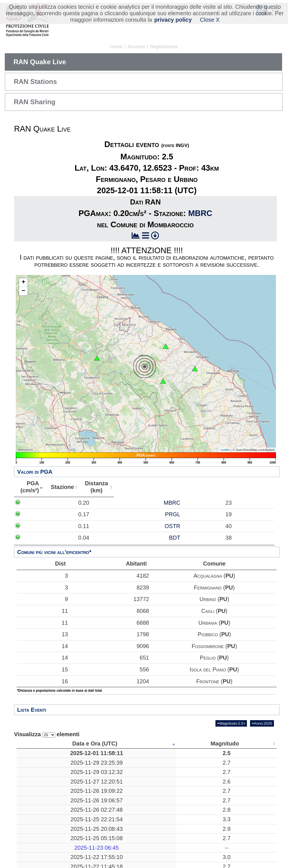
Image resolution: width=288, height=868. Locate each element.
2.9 (89, 843)
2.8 (89, 824)
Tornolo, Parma (133, 779)
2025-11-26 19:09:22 (44, 805)
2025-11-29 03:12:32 (44, 779)
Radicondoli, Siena (133, 805)
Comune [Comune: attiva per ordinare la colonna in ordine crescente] (258, 487)
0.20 (67, 506)
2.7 (89, 769)
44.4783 (210, 779)
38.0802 (210, 824)
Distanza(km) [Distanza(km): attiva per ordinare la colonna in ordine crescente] (176, 487)
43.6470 (210, 756)
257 (176, 843)
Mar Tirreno (133, 843)
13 (42, 634)
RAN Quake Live (40, 62)
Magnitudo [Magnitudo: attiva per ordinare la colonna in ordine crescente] (87, 744)
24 (240, 833)
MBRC (200, 213)
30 (240, 814)
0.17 (67, 525)
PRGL (136, 525)
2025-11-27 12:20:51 (44, 792)
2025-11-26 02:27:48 (44, 824)
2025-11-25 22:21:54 (44, 833)
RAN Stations (35, 82)
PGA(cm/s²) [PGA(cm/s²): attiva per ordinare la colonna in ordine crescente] (59, 487)
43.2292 (210, 814)
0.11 (67, 540)
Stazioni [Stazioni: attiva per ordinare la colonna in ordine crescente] (238, 744)
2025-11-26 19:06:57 (44, 814)
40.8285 (210, 833)
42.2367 (210, 792)
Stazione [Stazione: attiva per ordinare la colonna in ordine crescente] (125, 487)
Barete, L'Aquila (133, 769)
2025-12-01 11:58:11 (44, 756)
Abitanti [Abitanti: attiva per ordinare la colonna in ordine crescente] (226, 487)
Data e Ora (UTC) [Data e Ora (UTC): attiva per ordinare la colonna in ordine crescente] (42, 744)
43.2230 (210, 805)
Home (116, 47)
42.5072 (210, 856)
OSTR (136, 540)
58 (240, 769)
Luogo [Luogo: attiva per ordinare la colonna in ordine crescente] (131, 744)
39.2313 (210, 843)
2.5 (89, 756)
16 (42, 681)
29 (240, 805)
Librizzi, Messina (133, 824)
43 (176, 756)
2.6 (89, 792)
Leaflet (225, 450)
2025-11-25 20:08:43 (44, 843)
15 (42, 669)
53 (240, 856)
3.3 (89, 833)
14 (42, 646)
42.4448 (210, 769)
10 (176, 769)
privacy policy (173, 20)
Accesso (136, 47)
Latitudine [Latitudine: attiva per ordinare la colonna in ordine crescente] (208, 744)
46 (240, 792)
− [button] (23, 291)
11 (42, 611)
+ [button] (23, 282)
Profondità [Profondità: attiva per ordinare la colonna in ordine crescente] (174, 744)
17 (240, 779)
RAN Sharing (35, 102)
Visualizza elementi (47, 734)
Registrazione (164, 47)
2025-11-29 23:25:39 (44, 769)
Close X (210, 20)
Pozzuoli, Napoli (133, 833)
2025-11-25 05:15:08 (44, 856)
